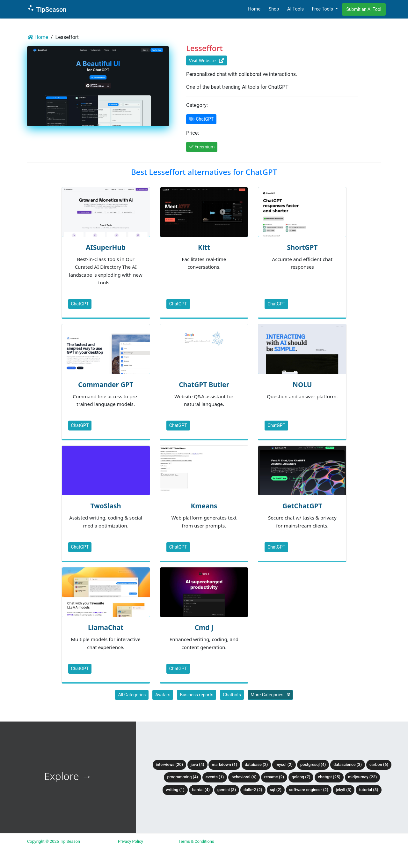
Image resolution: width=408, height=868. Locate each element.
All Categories (132, 695)
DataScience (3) (348, 764)
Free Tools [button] (323, 9)
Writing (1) (175, 790)
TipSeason (47, 9)
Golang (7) (301, 777)
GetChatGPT (302, 506)
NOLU (302, 385)
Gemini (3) (227, 790)
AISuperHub (106, 247)
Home (254, 9)
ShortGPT (302, 247)
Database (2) (256, 764)
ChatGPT (80, 304)
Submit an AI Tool (364, 9)
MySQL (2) (284, 764)
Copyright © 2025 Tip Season (54, 841)
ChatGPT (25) (329, 777)
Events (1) (215, 777)
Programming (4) (182, 777)
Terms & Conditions (196, 841)
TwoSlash (106, 506)
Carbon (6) (379, 764)
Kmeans (204, 506)
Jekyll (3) (344, 790)
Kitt (204, 247)
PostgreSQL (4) (313, 764)
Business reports (197, 695)
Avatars (163, 695)
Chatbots (232, 695)
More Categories (270, 695)
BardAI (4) (201, 790)
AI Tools (295, 9)
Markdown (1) (224, 764)
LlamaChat (106, 627)
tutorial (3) (368, 790)
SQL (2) (276, 790)
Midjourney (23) (363, 777)
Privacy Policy (131, 841)
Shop (274, 9)
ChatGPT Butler (204, 385)
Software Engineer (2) (309, 790)
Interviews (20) (169, 764)
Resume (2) (274, 777)
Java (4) (197, 764)
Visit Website (207, 60)
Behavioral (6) (244, 777)
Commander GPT (106, 385)
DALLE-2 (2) (253, 790)
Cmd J (204, 627)
